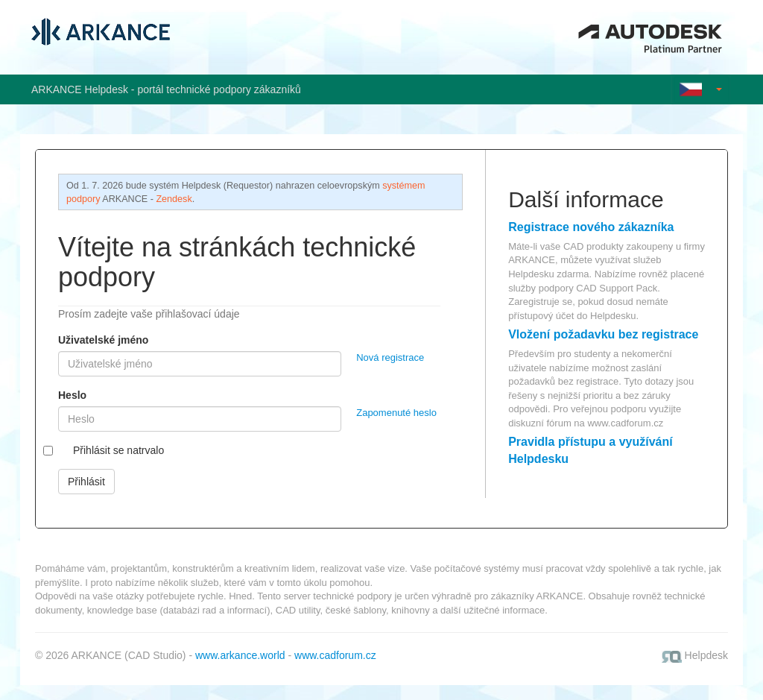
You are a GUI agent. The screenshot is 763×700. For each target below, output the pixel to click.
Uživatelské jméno (103, 340)
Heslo (72, 395)
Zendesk (174, 199)
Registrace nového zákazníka (591, 227)
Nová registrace (390, 357)
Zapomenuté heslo (396, 413)
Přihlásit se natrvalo (118, 450)
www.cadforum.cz (625, 423)
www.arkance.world (240, 655)
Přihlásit (86, 482)
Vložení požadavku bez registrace (603, 334)
